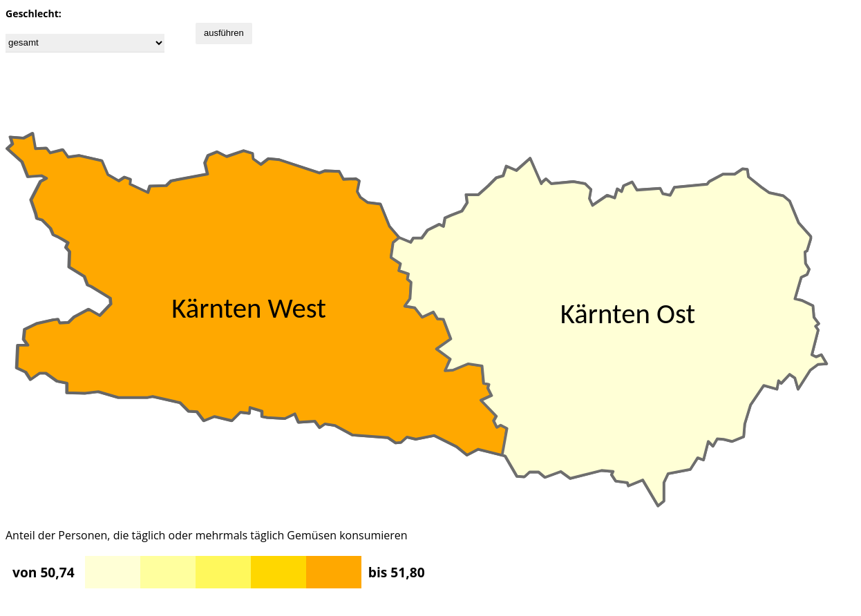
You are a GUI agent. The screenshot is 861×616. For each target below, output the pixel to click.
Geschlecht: (34, 13)
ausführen (224, 33)
